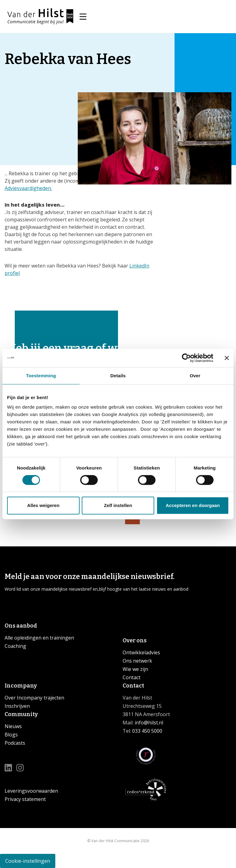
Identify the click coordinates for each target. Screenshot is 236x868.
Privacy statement (25, 799)
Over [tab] (195, 376)
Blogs (11, 735)
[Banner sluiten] (227, 358)
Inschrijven (17, 706)
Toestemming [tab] (41, 376)
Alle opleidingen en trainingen (39, 638)
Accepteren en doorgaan (193, 505)
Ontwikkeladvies (141, 652)
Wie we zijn (135, 669)
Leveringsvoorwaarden (31, 791)
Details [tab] (118, 376)
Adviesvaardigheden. (28, 188)
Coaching (15, 646)
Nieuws (13, 726)
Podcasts (15, 743)
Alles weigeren (43, 505)
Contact (132, 677)
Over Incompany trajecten (34, 698)
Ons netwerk (137, 661)
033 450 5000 (147, 731)
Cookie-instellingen (28, 861)
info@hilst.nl (148, 723)
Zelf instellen (118, 505)
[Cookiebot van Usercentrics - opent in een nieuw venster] (186, 358)
